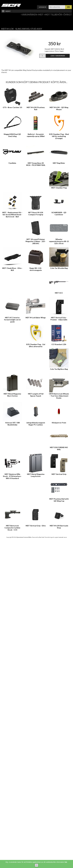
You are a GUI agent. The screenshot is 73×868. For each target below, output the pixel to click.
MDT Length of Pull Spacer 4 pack (36, 395)
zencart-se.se (63, 537)
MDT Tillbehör (53, 15)
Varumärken (29, 15)
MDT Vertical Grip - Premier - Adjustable (59, 319)
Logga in (42, 7)
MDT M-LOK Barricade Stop (59, 527)
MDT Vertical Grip (59, 474)
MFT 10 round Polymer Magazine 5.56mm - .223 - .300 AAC (36, 241)
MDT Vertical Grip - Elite (36, 526)
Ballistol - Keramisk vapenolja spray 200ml (36, 135)
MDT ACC (59, 293)
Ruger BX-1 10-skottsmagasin (36, 269)
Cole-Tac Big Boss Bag (59, 369)
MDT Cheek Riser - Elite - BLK (12, 269)
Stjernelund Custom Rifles (24, 537)
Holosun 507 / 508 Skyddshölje (12, 424)
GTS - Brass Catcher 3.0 (12, 107)
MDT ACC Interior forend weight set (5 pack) (12, 320)
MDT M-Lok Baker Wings (36, 318)
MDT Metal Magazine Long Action (36, 475)
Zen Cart (41, 537)
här (66, 862)
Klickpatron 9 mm (59, 423)
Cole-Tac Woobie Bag (59, 268)
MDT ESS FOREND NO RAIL (59, 448)
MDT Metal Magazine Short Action (12, 395)
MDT (41, 15)
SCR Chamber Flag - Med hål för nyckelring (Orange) (59, 136)
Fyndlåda (12, 163)
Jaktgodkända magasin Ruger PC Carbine (36, 424)
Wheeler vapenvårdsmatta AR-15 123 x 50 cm (59, 241)
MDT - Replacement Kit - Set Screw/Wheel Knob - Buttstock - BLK (12, 215)
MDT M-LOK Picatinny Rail (36, 108)
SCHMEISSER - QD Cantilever (59, 213)
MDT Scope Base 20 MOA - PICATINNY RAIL (36, 164)
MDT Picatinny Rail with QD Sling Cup (59, 500)
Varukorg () (36, 2)
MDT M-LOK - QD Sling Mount (59, 108)
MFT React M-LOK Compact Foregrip (36, 213)
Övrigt (68, 15)
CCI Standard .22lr (59, 344)
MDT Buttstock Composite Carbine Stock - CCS (12, 528)
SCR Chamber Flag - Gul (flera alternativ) (36, 345)
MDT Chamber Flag (59, 188)
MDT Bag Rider (59, 163)
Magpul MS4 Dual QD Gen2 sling (12, 135)
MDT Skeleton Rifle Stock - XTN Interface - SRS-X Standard (12, 476)
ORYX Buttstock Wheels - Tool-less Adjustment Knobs (59, 396)
